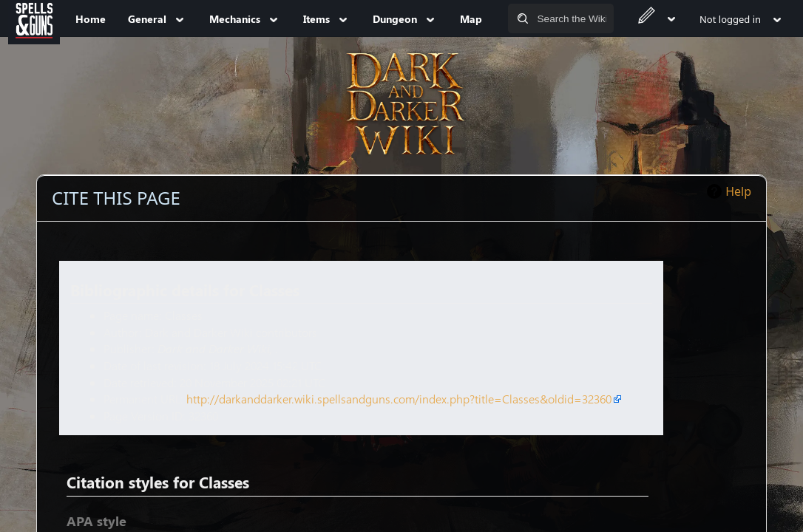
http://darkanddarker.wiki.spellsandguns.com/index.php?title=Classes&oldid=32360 (399, 399)
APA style (96, 521)
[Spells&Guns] (34, 18)
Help (738, 191)
